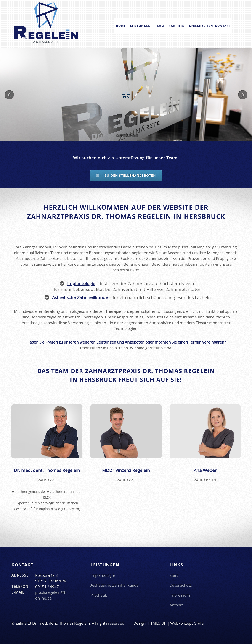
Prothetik (99, 595)
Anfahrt (176, 605)
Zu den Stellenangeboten (130, 175)
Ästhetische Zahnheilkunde (115, 585)
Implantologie (81, 284)
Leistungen (140, 26)
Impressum (180, 595)
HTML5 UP (157, 623)
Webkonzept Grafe (187, 623)
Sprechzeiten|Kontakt (210, 26)
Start (174, 575)
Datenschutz (181, 585)
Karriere (177, 26)
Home (121, 26)
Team (160, 26)
